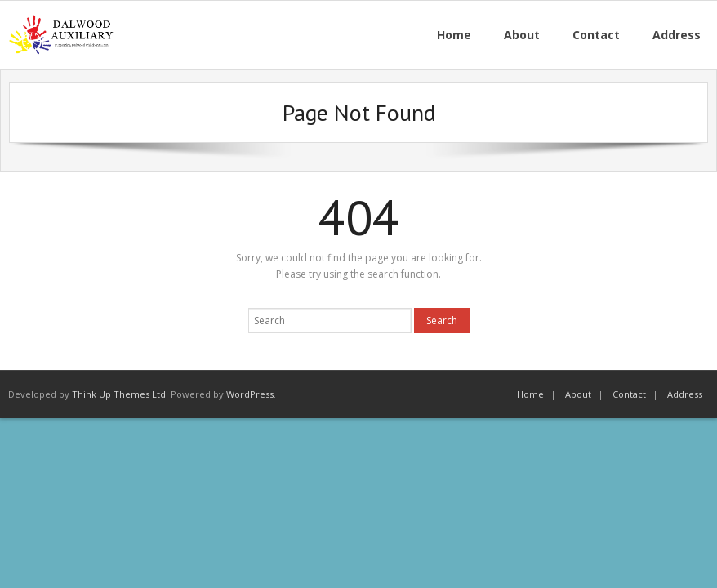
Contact (629, 394)
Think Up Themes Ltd (119, 394)
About (578, 394)
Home (530, 394)
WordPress (250, 394)
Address (685, 394)
